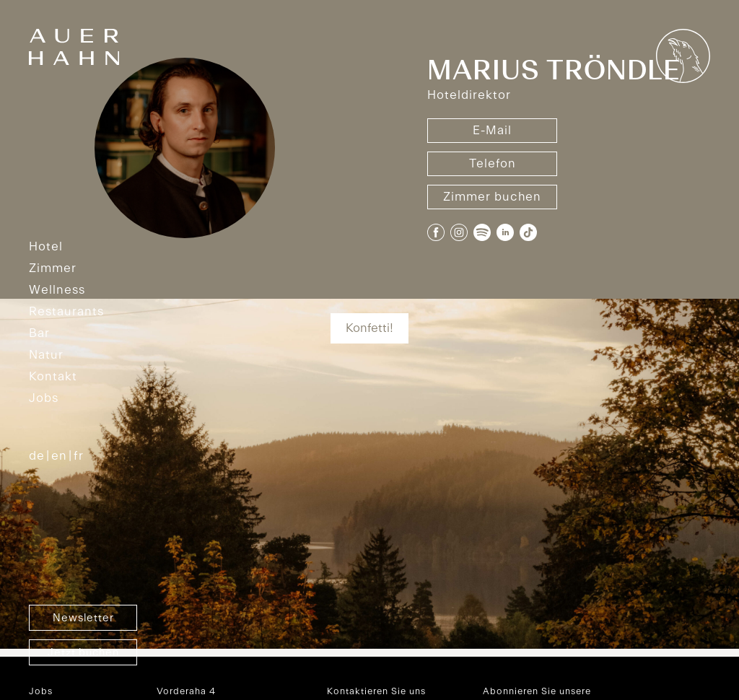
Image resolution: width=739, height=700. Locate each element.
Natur (46, 355)
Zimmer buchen (492, 197)
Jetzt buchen (83, 653)
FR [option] (79, 456)
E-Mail (492, 131)
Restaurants (66, 312)
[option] (56, 456)
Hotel (46, 247)
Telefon (493, 164)
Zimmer (53, 268)
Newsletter (83, 618)
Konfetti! (369, 328)
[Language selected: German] (66, 456)
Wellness (57, 290)
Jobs (44, 398)
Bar (39, 333)
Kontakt (53, 377)
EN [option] (59, 456)
